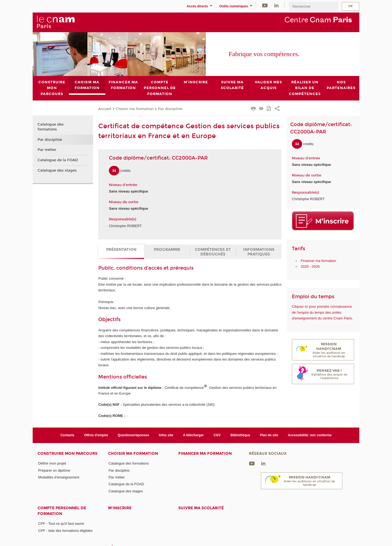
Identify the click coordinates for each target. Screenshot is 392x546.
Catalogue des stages (57, 170)
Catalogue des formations (51, 127)
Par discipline (170, 109)
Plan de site (269, 435)
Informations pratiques (259, 252)
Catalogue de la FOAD (58, 160)
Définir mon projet (52, 463)
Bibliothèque (240, 435)
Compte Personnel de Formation (62, 511)
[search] (314, 6)
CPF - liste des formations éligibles (65, 530)
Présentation (121, 250)
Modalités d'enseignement (59, 477)
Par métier (47, 150)
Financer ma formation (318, 260)
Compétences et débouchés (213, 252)
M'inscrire (120, 508)
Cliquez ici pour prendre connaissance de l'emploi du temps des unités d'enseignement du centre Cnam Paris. (322, 312)
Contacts (67, 435)
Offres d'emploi (96, 435)
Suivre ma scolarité (201, 508)
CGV (217, 435)
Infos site (166, 435)
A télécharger (193, 435)
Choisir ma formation (135, 109)
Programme (167, 250)
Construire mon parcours (68, 454)
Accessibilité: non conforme (310, 435)
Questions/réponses (134, 435)
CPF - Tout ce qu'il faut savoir (61, 524)
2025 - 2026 (310, 266)
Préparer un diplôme (54, 470)
